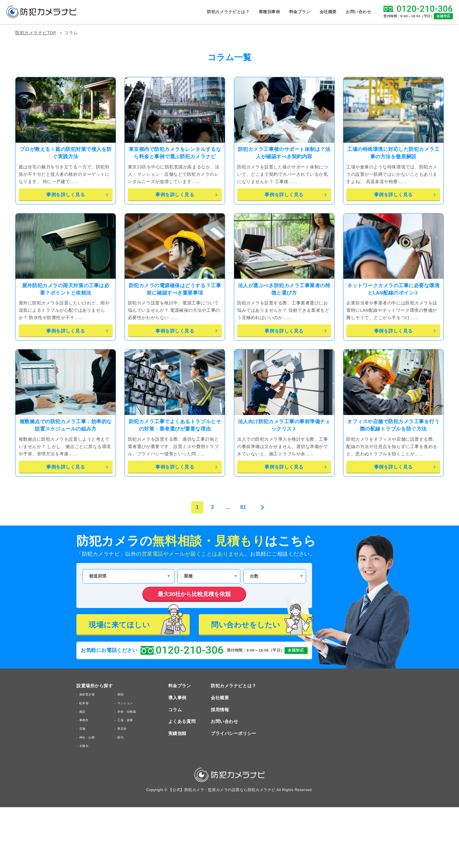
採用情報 (220, 710)
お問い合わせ (358, 12)
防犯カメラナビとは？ (228, 12)
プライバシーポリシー (233, 734)
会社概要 (328, 12)
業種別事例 (269, 12)
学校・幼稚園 (127, 712)
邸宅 (120, 737)
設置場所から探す (95, 686)
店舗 (82, 729)
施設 (82, 712)
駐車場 (84, 703)
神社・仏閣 (87, 737)
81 (243, 507)
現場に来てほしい (139, 624)
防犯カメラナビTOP (36, 33)
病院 (120, 694)
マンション (125, 703)
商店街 (122, 729)
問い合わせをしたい (262, 624)
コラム (175, 710)
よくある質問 (182, 722)
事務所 (84, 720)
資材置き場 (87, 694)
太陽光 (84, 746)
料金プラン (300, 12)
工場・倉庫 (125, 720)
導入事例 (177, 698)
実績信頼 (177, 734)
